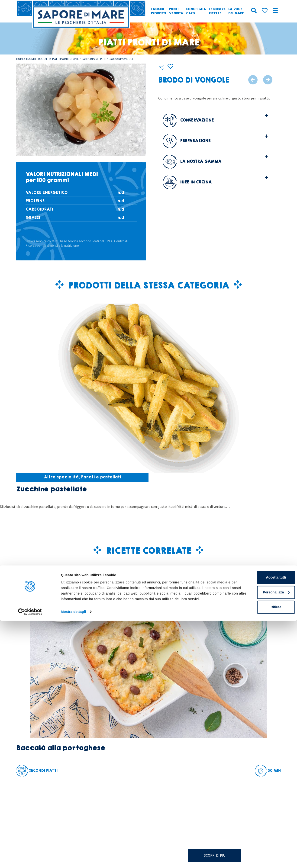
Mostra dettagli (73, 859)
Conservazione (188, 119)
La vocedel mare (236, 11)
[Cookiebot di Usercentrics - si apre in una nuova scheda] (30, 859)
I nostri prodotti (38, 59)
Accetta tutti (258, 819)
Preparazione (187, 140)
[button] (215, 120)
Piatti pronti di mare (66, 59)
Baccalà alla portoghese (61, 748)
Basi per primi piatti (94, 59)
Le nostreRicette (217, 11)
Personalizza (258, 834)
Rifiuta (258, 849)
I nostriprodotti (158, 11)
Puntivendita (176, 11)
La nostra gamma (192, 161)
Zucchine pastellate (51, 489)
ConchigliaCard (196, 11)
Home (20, 59)
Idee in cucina (187, 181)
